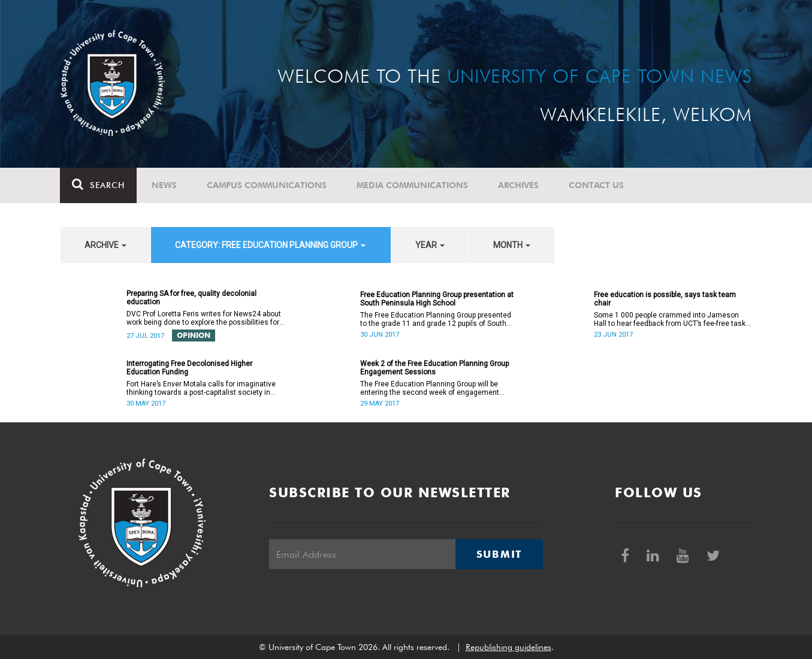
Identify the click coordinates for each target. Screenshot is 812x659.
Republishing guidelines (508, 647)
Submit (499, 554)
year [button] (430, 245)
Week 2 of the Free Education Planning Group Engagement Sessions (434, 368)
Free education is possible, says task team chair (665, 299)
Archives (519, 185)
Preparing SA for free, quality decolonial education (191, 298)
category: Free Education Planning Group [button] (270, 245)
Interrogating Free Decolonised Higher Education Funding (189, 368)
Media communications (413, 185)
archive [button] (105, 245)
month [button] (512, 245)
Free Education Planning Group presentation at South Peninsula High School (437, 299)
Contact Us (597, 185)
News (165, 185)
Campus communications (267, 185)
